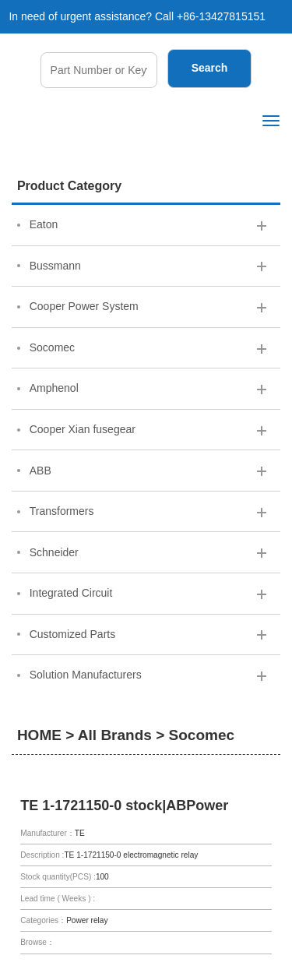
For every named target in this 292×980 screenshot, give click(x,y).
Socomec (202, 735)
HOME (39, 735)
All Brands (115, 735)
